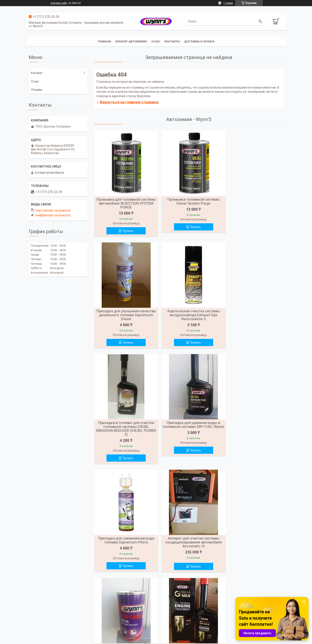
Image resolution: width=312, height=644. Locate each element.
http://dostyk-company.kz (53, 210)
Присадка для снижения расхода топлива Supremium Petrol (124, 430)
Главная (104, 41)
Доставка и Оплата (199, 41)
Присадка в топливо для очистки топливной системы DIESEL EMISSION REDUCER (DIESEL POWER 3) (189, 318)
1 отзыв (228, 3)
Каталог (37, 73)
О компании (167, 612)
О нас (156, 41)
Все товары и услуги (187, 590)
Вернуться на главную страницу (129, 102)
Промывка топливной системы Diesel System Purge (189, 201)
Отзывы (37, 90)
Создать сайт (59, 3)
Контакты (172, 41)
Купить (127, 231)
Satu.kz (175, 636)
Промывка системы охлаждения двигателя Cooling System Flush (253, 539)
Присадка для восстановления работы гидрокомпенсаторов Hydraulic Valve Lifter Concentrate (189, 541)
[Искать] (260, 21)
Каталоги (100, 618)
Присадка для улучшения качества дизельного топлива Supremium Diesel (253, 203)
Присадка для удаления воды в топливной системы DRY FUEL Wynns (253, 316)
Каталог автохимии (131, 41)
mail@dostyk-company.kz (53, 215)
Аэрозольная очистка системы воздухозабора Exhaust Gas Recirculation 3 (125, 316)
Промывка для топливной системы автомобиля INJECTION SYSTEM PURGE (124, 203)
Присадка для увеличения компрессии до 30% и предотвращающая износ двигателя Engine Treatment (124, 543)
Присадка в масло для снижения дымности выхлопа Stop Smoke (253, 430)
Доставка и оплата (42, 612)
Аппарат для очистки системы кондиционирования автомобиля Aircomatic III (189, 432)
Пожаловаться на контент (172, 640)
